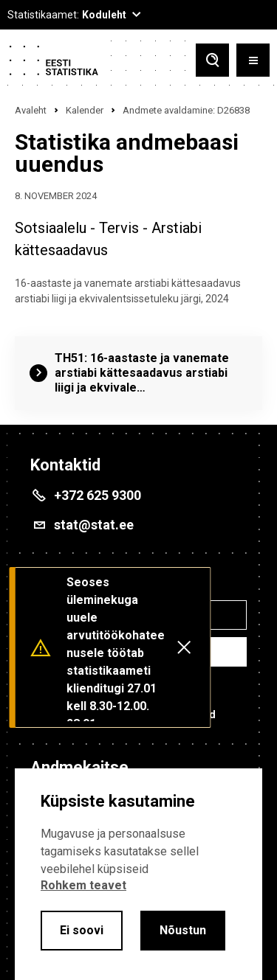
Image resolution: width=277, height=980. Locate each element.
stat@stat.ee (94, 525)
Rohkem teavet (83, 885)
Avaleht (31, 110)
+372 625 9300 (98, 495)
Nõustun (183, 930)
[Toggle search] (212, 60)
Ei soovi (82, 930)
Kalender (85, 110)
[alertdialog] (138, 874)
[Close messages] (184, 647)
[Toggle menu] (253, 60)
